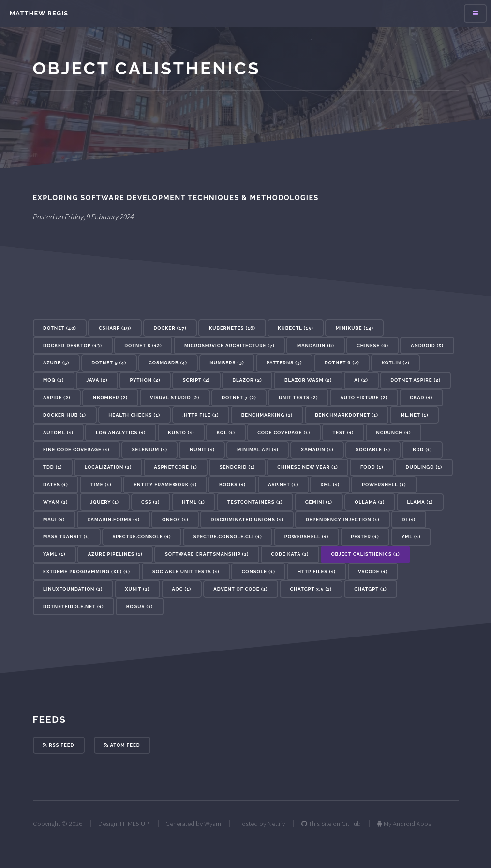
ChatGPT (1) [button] (370, 589)
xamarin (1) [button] (317, 450)
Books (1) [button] (232, 485)
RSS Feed (59, 745)
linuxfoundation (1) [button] (73, 589)
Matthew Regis (39, 13)
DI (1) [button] (409, 519)
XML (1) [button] (330, 485)
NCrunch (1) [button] (393, 432)
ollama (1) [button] (370, 502)
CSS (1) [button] (150, 502)
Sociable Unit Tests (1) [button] (186, 571)
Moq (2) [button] (53, 380)
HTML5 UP (134, 824)
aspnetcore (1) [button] (175, 467)
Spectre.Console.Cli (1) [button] (228, 537)
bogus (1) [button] (140, 606)
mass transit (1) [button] (67, 537)
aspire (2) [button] (57, 398)
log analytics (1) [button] (121, 432)
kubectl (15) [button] (295, 328)
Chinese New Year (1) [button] (307, 467)
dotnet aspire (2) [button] (416, 380)
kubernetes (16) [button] (232, 328)
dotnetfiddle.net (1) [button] (73, 606)
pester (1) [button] (365, 537)
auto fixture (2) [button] (364, 398)
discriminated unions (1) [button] (247, 519)
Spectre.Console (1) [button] (141, 537)
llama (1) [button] (420, 502)
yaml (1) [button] (54, 554)
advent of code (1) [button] (240, 589)
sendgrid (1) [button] (237, 467)
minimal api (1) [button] (258, 450)
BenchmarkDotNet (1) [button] (347, 415)
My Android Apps (404, 824)
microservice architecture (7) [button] (230, 345)
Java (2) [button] (97, 380)
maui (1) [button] (54, 519)
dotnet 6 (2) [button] (342, 363)
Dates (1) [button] (56, 485)
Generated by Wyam (193, 824)
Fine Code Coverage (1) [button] (76, 450)
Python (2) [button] (145, 380)
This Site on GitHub (331, 824)
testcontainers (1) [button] (255, 502)
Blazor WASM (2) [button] (308, 380)
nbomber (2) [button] (110, 398)
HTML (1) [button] (193, 502)
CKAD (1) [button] (421, 398)
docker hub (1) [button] (65, 415)
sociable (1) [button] (373, 450)
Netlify (276, 824)
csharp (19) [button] (115, 328)
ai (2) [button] (361, 380)
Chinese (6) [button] (372, 345)
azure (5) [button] (56, 363)
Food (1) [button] (372, 467)
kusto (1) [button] (181, 432)
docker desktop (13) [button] (73, 345)
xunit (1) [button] (137, 589)
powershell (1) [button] (306, 537)
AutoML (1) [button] (58, 432)
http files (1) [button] (317, 571)
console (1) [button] (259, 571)
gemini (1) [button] (319, 502)
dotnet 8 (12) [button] (143, 345)
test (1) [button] (343, 432)
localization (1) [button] (108, 467)
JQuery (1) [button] (104, 502)
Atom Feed (122, 745)
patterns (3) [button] (284, 363)
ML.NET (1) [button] (414, 415)
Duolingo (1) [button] (424, 467)
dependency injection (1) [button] (343, 519)
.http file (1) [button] (201, 415)
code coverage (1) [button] (284, 432)
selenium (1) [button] (150, 450)
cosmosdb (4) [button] (168, 363)
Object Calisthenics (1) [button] (365, 554)
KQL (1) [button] (226, 432)
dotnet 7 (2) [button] (239, 398)
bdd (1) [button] (422, 450)
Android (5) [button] (427, 345)
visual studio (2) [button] (175, 398)
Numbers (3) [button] (227, 363)
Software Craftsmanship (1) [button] (207, 554)
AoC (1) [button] (181, 589)
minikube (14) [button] (355, 328)
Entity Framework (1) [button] (165, 485)
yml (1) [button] (411, 537)
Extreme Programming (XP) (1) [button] (87, 571)
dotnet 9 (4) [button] (109, 363)
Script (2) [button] (196, 380)
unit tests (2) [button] (298, 398)
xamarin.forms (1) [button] (113, 519)
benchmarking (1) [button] (267, 415)
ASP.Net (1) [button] (283, 485)
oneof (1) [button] (175, 519)
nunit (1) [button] (202, 450)
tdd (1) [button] (52, 467)
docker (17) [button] (170, 328)
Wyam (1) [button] (55, 502)
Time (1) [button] (101, 485)
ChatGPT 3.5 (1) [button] (311, 589)
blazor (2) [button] (247, 380)
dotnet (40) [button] (60, 328)
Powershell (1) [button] (384, 485)
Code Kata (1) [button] (290, 554)
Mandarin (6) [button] (316, 345)
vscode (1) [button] (373, 571)
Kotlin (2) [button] (396, 363)
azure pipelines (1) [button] (115, 554)
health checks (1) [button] (134, 415)
